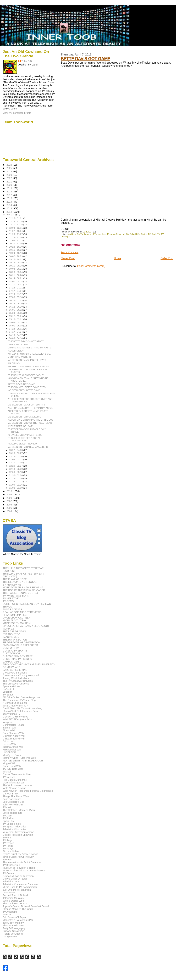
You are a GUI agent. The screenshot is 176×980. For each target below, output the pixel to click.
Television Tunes (12, 882)
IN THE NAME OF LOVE (21, 426)
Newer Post (68, 258)
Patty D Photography (14, 928)
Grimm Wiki (9, 741)
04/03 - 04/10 (16, 338)
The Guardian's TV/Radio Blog (19, 700)
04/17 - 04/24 (16, 332)
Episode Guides (11, 686)
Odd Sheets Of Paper (14, 917)
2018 (10, 192)
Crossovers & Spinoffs (15, 673)
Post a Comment (70, 252)
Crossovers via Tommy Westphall (21, 675)
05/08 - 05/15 (16, 322)
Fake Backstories (12, 799)
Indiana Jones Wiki (13, 747)
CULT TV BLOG (11, 653)
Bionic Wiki (9, 730)
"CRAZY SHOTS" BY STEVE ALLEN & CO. (30, 354)
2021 (10, 182)
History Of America (13, 934)
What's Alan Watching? (15, 706)
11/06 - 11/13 (16, 240)
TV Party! (8, 849)
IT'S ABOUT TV (11, 634)
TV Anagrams (10, 912)
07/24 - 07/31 (16, 288)
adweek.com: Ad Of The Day (18, 857)
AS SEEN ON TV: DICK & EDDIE (25, 417)
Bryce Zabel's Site (13, 813)
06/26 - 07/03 (16, 300)
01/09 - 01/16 (16, 485)
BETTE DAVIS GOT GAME (85, 59)
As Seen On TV (76, 234)
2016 (10, 198)
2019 (10, 188)
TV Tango (8, 846)
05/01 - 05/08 (16, 326)
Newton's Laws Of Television (18, 876)
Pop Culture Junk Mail (15, 780)
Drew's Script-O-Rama (15, 879)
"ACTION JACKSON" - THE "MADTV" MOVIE (31, 408)
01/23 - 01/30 (16, 478)
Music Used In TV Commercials (20, 887)
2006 (10, 505)
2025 (10, 168)
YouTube (8, 692)
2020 (10, 185)
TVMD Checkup (11, 865)
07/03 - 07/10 (16, 297)
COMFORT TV (11, 648)
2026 (10, 165)
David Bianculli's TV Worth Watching (22, 708)
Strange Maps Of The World (18, 909)
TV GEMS (8, 601)
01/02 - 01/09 (16, 488)
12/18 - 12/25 (16, 222)
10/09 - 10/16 (16, 253)
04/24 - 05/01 (16, 329)
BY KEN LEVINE (12, 585)
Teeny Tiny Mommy (13, 923)
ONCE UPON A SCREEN (17, 618)
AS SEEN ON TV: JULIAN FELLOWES (27, 360)
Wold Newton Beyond (14, 788)
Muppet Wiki (9, 763)
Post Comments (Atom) (91, 266)
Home (118, 258)
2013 (10, 208)
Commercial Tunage (14, 725)
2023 (10, 175)
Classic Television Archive (17, 774)
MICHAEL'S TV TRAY (15, 620)
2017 (10, 195)
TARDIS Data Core (13, 769)
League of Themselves (95, 234)
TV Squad (8, 695)
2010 (10, 491)
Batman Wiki (10, 728)
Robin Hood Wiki (12, 766)
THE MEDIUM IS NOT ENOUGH (21, 582)
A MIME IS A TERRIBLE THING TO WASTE (30, 348)
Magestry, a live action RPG (18, 920)
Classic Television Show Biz (18, 835)
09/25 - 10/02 (16, 259)
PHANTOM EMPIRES (15, 615)
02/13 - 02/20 (16, 469)
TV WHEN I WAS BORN (16, 596)
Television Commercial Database (21, 884)
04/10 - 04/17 (16, 335)
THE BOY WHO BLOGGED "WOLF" (26, 375)
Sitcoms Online (11, 851)
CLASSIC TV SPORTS (15, 651)
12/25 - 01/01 (16, 218)
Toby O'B (27, 61)
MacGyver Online (12, 755)
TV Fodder (9, 818)
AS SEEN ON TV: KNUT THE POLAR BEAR (30, 423)
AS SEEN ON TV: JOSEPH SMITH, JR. (28, 405)
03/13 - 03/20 (16, 456)
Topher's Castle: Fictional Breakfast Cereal (26, 906)
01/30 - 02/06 (16, 475)
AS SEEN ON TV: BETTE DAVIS (24, 390)
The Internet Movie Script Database (22, 862)
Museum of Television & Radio (19, 868)
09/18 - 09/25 (16, 262)
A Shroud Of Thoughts (15, 703)
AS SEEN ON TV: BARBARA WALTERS (28, 447)
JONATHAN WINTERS (20, 357)
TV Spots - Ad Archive (15, 827)
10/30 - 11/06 (16, 244)
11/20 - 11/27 (16, 234)
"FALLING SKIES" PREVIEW (23, 444)
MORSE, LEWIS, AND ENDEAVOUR (23, 761)
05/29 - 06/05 (16, 313)
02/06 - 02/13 (16, 472)
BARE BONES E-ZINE (15, 670)
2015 (10, 202)
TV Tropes (8, 843)
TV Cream (8, 873)
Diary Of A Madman (13, 783)
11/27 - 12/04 (16, 231)
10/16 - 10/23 (16, 250)
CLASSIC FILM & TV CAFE (18, 656)
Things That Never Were (16, 796)
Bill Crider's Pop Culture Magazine (21, 697)
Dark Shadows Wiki (13, 733)
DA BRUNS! (14, 363)
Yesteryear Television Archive (19, 832)
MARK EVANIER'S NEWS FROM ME (23, 587)
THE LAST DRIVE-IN (14, 631)
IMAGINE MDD (11, 637)
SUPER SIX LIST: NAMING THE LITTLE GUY (31, 420)
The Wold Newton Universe (18, 785)
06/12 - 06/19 (16, 307)
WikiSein (7, 772)
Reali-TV (156, 234)
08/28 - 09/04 (16, 272)
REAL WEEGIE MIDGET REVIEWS (22, 612)
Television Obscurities (15, 829)
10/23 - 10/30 (16, 247)
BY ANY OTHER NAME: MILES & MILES (29, 366)
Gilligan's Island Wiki (14, 739)
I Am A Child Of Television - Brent (21, 711)
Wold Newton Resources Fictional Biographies (28, 791)
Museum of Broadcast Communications (24, 871)
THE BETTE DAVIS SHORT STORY (26, 341)
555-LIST (8, 915)
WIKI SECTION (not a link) (17, 719)
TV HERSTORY (11, 598)
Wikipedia (8, 722)
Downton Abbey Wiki (14, 736)
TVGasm (8, 816)
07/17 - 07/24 (16, 291)
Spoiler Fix (9, 821)
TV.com (7, 838)
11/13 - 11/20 (16, 237)
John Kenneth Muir (13, 805)
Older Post (167, 258)
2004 (10, 511)
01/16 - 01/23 (16, 481)
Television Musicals (13, 898)
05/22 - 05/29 (16, 316)
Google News (10, 937)
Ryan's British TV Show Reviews (20, 854)
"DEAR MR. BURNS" (19, 344)
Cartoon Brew (10, 794)
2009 (10, 494)
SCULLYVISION (16, 351)
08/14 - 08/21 (16, 278)
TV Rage (8, 840)
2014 (10, 205)
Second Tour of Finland (15, 895)
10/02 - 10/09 (16, 256)
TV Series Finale (12, 824)
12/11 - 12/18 (16, 225)
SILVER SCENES (12, 609)
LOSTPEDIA (10, 752)
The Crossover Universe (16, 684)
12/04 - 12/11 (16, 228)
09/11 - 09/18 (16, 266)
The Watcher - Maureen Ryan (19, 810)
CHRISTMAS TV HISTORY (18, 659)
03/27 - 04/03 (16, 450)
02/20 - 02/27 (16, 466)
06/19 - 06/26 (16, 304)
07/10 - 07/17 (16, 294)
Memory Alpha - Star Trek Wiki (19, 758)
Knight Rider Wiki (12, 750)
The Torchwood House (15, 904)
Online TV (146, 234)
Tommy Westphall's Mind (16, 678)
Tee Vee (7, 860)
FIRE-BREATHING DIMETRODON (22, 642)
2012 (10, 212)
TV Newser (9, 777)
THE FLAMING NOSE (15, 579)
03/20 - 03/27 (16, 453)
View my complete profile (17, 113)
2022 (10, 178)
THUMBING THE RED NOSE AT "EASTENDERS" (24, 439)
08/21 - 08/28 (16, 275)
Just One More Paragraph (17, 890)
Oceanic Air (9, 893)
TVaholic (7, 807)
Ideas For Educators (14, 926)
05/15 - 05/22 (16, 319)
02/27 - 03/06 (16, 463)
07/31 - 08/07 (16, 285)
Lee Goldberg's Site (13, 802)
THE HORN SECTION (15, 640)
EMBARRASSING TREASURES (20, 645)
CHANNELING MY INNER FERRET (26, 435)
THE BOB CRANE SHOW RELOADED (24, 590)
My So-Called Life (131, 234)
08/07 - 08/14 (16, 282)
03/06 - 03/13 (16, 460)
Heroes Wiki (9, 744)
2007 (10, 501)
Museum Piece (114, 234)
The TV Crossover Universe (18, 681)
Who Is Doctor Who (13, 901)
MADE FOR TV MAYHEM (17, 623)
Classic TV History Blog (15, 717)
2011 (10, 215)
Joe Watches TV (12, 714)
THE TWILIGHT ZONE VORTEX (20, 593)
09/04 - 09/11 (16, 269)
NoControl (8, 689)
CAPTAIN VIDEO (12, 662)
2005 (10, 508)
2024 (10, 171)
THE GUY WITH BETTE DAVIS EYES (27, 387)
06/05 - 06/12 (16, 310)
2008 (10, 498)
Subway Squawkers (13, 931)
